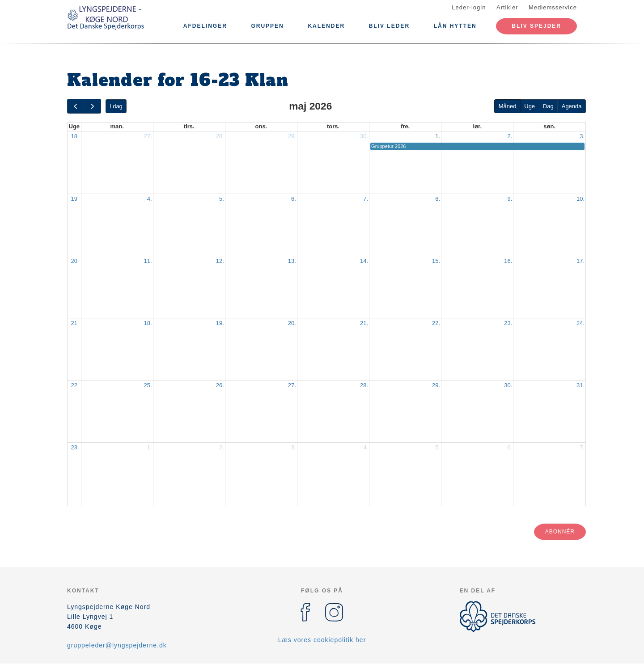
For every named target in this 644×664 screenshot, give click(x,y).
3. (582, 136)
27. (148, 136)
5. (222, 199)
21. (364, 323)
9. (510, 199)
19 (74, 199)
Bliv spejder (536, 26)
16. (508, 261)
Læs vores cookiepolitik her (322, 640)
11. (148, 261)
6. (294, 199)
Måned (508, 106)
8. (438, 199)
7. (366, 199)
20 (74, 261)
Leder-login (469, 7)
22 (74, 385)
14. (364, 261)
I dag (116, 106)
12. (220, 261)
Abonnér (560, 532)
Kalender (326, 26)
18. (148, 323)
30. (364, 136)
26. (220, 385)
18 (74, 136)
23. (508, 323)
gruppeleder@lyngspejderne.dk (117, 645)
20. (292, 323)
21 (74, 323)
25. (148, 385)
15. (436, 261)
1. (438, 136)
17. (580, 261)
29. (292, 136)
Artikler (507, 7)
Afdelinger (205, 26)
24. (580, 323)
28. (220, 136)
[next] (92, 106)
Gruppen (267, 26)
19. (220, 323)
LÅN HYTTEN (455, 26)
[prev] (76, 106)
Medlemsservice (553, 7)
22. (436, 323)
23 (74, 447)
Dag (548, 106)
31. (580, 385)
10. (580, 199)
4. (150, 199)
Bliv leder (389, 26)
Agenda (572, 106)
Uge (530, 106)
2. (510, 136)
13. (292, 261)
